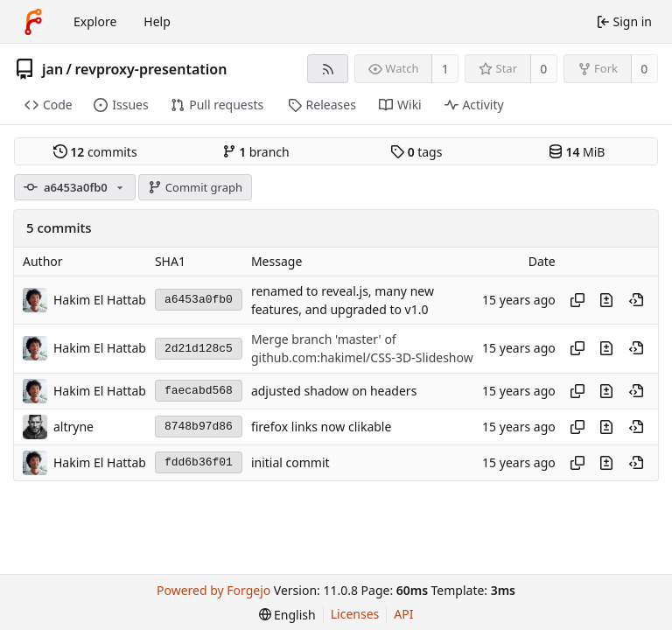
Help (157, 21)
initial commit (290, 462)
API (403, 614)
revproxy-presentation (151, 69)
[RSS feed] (328, 69)
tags (416, 152)
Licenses (355, 614)
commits (95, 152)
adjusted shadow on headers (334, 391)
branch (256, 152)
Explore (95, 21)
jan (52, 69)
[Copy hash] (577, 300)
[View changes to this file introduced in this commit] (606, 300)
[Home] (33, 22)
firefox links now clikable (321, 427)
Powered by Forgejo (213, 590)
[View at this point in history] (636, 300)
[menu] (287, 615)
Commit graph (195, 187)
